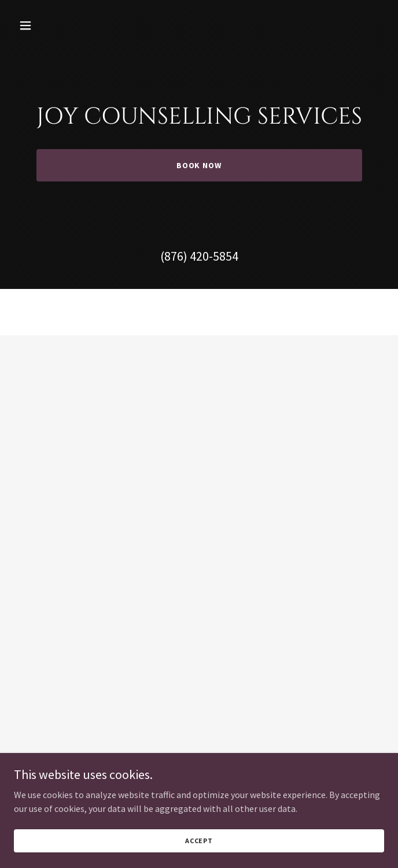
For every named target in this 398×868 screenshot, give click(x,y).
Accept (199, 841)
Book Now (199, 165)
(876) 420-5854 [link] (199, 256)
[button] (56, 25)
